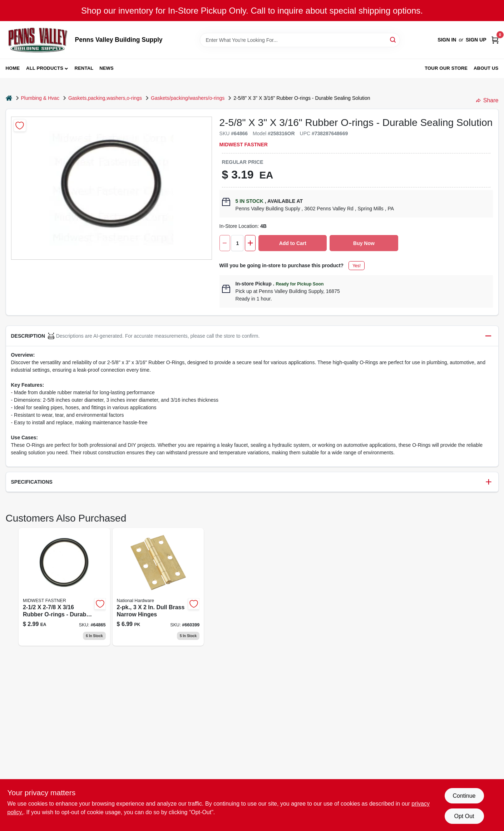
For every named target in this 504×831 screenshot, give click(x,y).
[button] (252, 336)
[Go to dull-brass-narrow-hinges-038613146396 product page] (158, 587)
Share (487, 100)
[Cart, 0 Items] (495, 40)
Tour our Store (446, 68)
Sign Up (476, 40)
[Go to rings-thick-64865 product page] (64, 587)
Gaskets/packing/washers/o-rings (188, 98)
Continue (464, 796)
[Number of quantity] (237, 243)
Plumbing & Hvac (40, 98)
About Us (486, 68)
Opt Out (464, 816)
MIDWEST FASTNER (244, 145)
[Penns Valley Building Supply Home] (38, 40)
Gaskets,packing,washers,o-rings (105, 98)
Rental (84, 68)
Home (13, 68)
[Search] (393, 40)
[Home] (9, 98)
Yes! (357, 266)
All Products (45, 68)
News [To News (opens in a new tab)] (107, 68)
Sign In (447, 40)
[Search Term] (300, 40)
